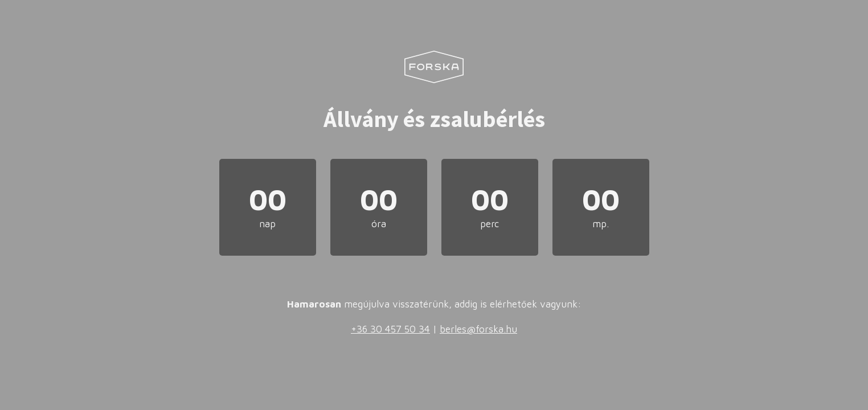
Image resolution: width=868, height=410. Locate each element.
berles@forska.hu (478, 329)
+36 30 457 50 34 (390, 329)
